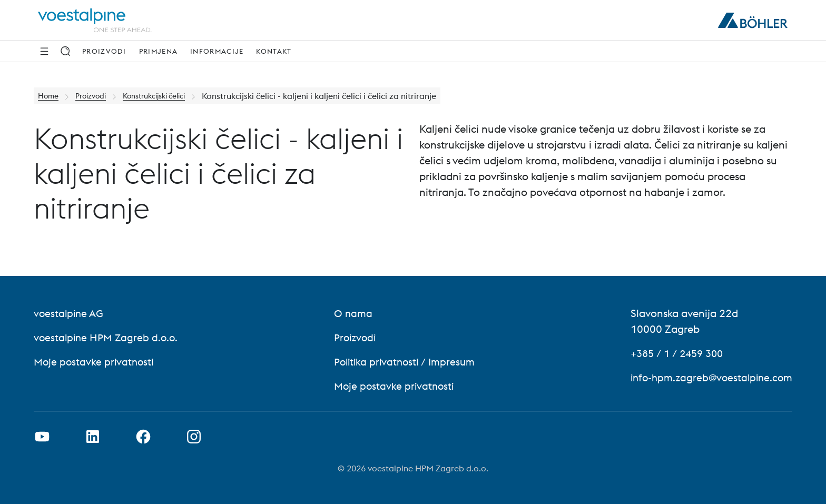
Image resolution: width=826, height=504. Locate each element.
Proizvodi (104, 51)
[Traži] (65, 51)
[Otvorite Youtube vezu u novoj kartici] (42, 437)
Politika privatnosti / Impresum (403, 362)
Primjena (158, 51)
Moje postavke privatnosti (95, 362)
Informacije (217, 51)
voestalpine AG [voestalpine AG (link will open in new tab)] (70, 313)
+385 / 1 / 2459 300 (672, 353)
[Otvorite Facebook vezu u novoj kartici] (143, 437)
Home (50, 96)
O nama (349, 313)
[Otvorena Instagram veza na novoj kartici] (194, 437)
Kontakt (274, 51)
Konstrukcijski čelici (169, 96)
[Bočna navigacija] (44, 51)
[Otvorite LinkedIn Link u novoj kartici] (93, 437)
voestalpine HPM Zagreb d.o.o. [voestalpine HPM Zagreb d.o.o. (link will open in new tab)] (108, 337)
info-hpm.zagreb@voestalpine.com (708, 377)
